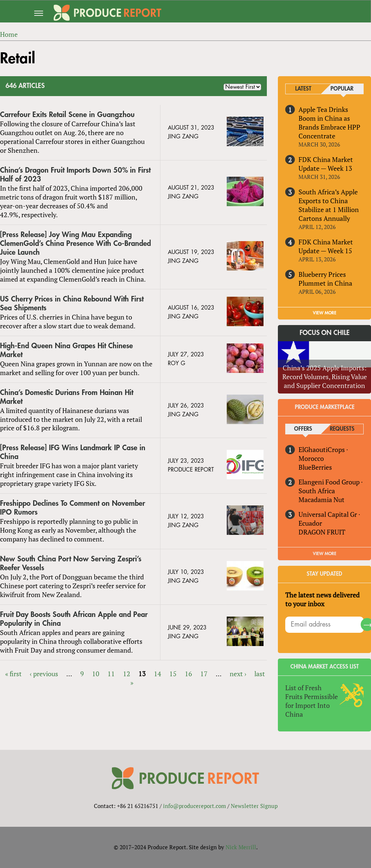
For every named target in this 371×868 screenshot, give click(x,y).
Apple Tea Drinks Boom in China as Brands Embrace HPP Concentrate (329, 123)
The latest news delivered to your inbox (322, 599)
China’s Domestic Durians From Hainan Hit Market (67, 397)
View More (325, 554)
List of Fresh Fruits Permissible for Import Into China (312, 701)
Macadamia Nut (321, 500)
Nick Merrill (241, 847)
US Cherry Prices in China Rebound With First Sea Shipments (72, 304)
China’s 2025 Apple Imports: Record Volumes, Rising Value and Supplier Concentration (325, 377)
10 (96, 674)
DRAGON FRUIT (322, 532)
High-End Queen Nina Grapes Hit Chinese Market (66, 350)
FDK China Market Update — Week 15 (326, 246)
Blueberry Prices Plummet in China (325, 279)
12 (127, 674)
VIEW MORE (325, 313)
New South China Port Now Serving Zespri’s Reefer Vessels (71, 563)
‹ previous (44, 674)
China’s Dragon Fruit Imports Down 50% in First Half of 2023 (75, 175)
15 (173, 674)
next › (238, 674)
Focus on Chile (325, 333)
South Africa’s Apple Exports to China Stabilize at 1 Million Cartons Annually (329, 205)
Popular (342, 89)
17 (204, 674)
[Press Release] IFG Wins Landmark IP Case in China (73, 452)
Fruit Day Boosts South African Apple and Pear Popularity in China (74, 619)
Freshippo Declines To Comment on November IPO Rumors (73, 508)
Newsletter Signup (254, 806)
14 (158, 674)
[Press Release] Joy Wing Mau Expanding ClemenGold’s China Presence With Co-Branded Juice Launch (75, 244)
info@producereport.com (195, 806)
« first (13, 674)
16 (188, 674)
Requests (342, 429)
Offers (303, 429)
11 (111, 674)
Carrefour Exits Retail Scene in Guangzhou (67, 115)
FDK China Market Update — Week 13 (326, 164)
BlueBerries (315, 467)
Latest (303, 89)
